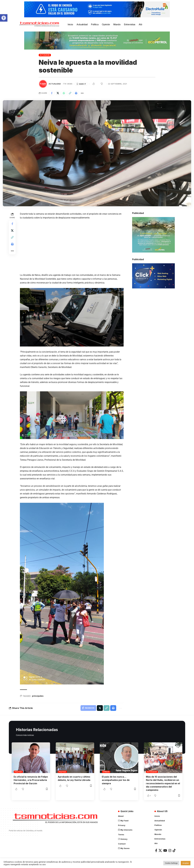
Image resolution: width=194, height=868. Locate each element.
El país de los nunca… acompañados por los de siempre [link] (116, 780)
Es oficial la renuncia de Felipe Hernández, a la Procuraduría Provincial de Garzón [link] (31, 780)
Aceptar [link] (186, 863)
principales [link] (38, 696)
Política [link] (18, 772)
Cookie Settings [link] (171, 863)
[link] (4, 18)
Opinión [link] (106, 772)
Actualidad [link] (45, 55)
